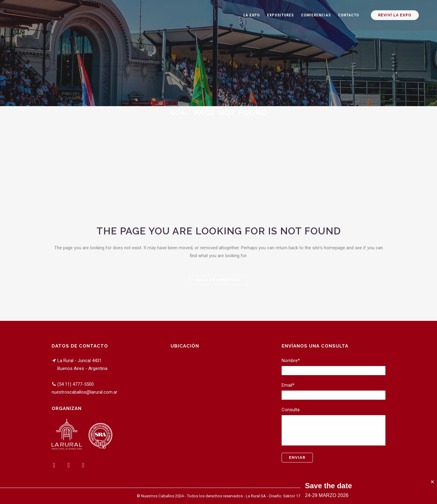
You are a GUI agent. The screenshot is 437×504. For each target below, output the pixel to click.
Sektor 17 (292, 496)
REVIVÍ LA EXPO (394, 15)
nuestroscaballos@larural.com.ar (85, 392)
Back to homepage (218, 280)
